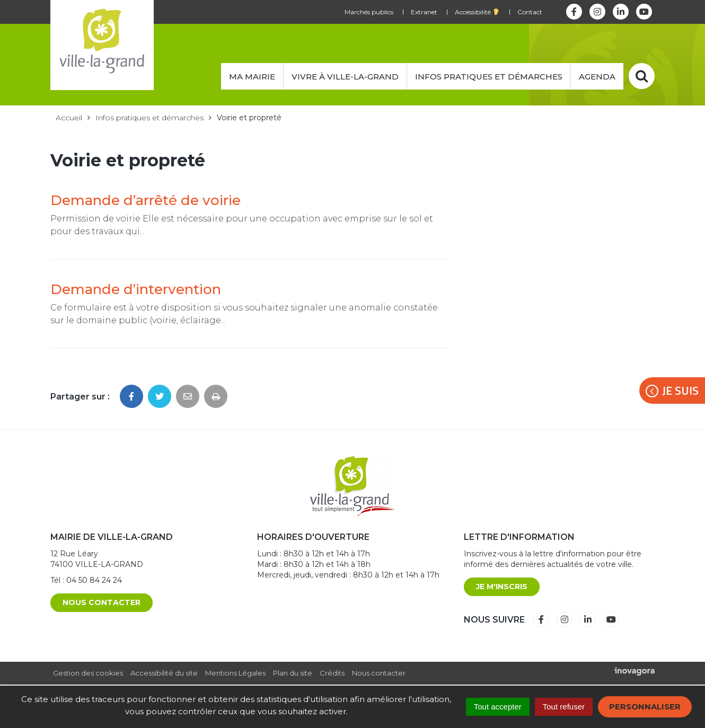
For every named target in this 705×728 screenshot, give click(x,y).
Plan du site (293, 673)
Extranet (424, 12)
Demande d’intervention (136, 289)
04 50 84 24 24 (94, 580)
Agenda (597, 77)
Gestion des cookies (88, 673)
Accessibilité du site (164, 673)
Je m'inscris (502, 587)
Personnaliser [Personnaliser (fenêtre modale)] (645, 707)
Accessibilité (477, 12)
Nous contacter (102, 602)
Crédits (332, 673)
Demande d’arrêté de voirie (146, 200)
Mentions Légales (235, 673)
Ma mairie (252, 77)
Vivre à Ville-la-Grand (345, 77)
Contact (530, 12)
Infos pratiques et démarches (489, 77)
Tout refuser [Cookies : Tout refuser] (564, 707)
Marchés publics (369, 12)
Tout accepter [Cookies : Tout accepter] (498, 707)
